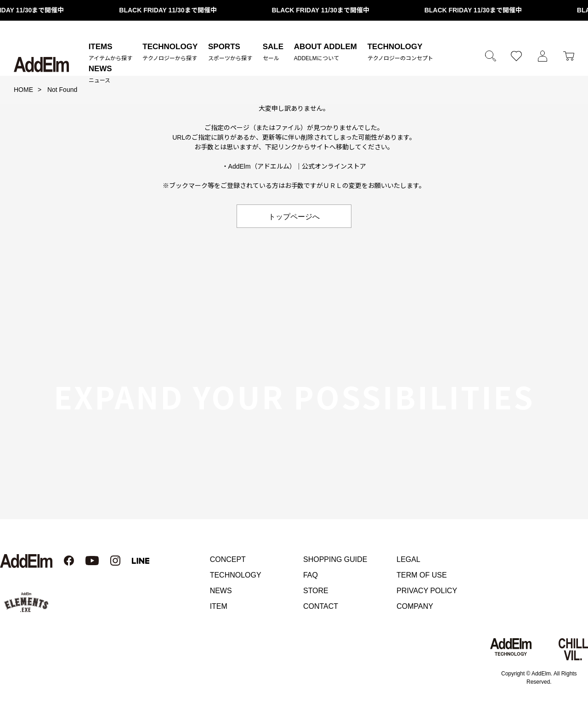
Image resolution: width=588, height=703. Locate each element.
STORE (316, 591)
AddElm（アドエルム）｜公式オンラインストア (297, 166)
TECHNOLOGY (236, 575)
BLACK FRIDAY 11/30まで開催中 (174, 10)
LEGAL (408, 559)
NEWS (221, 591)
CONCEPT (228, 559)
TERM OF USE (421, 575)
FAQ (311, 575)
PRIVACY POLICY (427, 591)
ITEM (219, 606)
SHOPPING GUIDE (335, 559)
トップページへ (294, 216)
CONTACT (321, 606)
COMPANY (415, 606)
